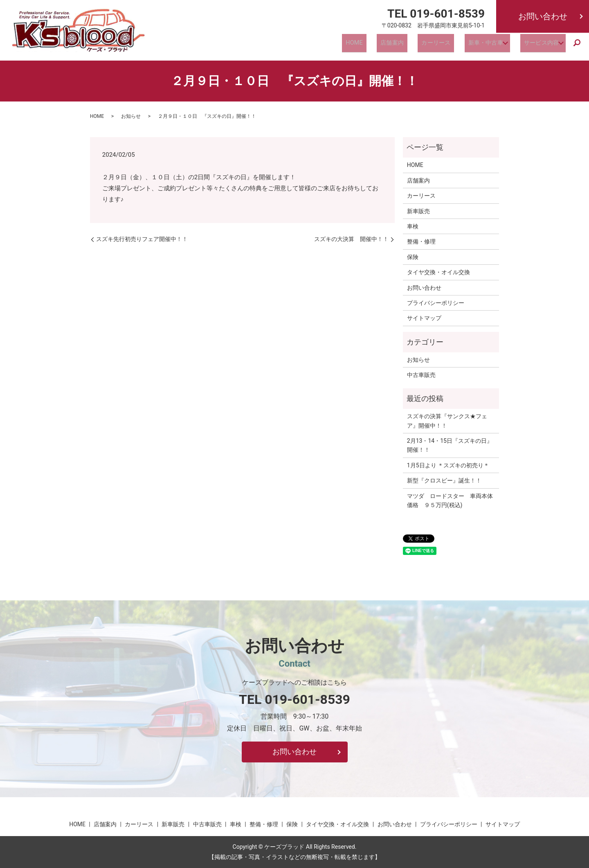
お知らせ (131, 116)
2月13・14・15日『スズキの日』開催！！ (450, 445)
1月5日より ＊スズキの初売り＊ (448, 465)
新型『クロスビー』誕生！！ (444, 480)
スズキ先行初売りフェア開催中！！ (142, 239)
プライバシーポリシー (436, 303)
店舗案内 (396, 45)
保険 (413, 257)
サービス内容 (538, 45)
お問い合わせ (543, 16)
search (577, 45)
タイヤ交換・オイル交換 (438, 272)
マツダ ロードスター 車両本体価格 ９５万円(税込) (450, 501)
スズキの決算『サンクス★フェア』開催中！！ (447, 421)
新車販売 (418, 211)
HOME (364, 45)
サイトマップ (424, 318)
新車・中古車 (480, 45)
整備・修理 (421, 241)
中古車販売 (421, 375)
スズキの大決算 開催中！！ (351, 239)
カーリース (435, 45)
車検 (413, 226)
